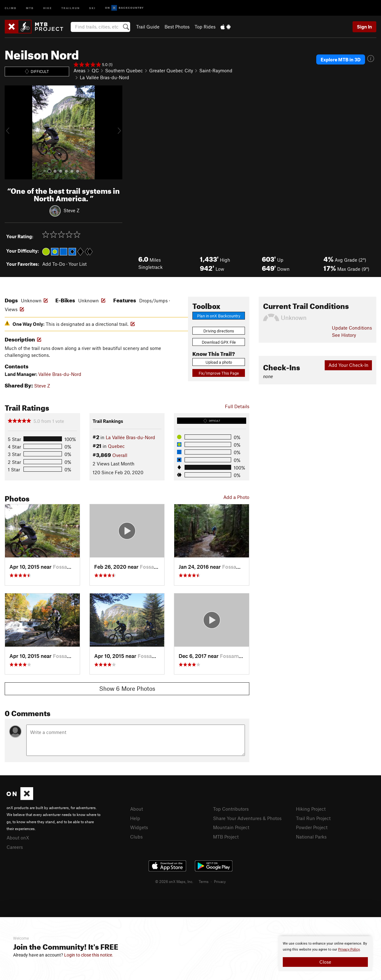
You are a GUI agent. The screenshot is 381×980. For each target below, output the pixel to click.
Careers (15, 847)
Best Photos (177, 27)
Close (325, 962)
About (137, 809)
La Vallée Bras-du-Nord (104, 77)
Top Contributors (231, 809)
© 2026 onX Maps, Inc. (174, 881)
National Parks (311, 837)
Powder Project (312, 827)
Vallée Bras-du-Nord (60, 374)
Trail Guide (148, 27)
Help (135, 818)
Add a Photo (236, 497)
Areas (79, 70)
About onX (18, 838)
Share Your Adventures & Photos (247, 818)
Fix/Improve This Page (219, 373)
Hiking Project (311, 809)
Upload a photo (219, 362)
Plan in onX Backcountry (219, 316)
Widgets (139, 827)
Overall (120, 455)
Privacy (220, 881)
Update (352, 328)
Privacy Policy (349, 949)
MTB (30, 8)
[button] (11, 132)
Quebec (116, 446)
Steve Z (71, 210)
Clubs (136, 837)
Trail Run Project (313, 818)
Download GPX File (219, 342)
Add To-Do (54, 264)
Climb (11, 8)
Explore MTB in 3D (341, 59)
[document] (325, 954)
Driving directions (219, 331)
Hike (48, 8)
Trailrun (71, 8)
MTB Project (226, 837)
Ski (92, 8)
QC (95, 70)
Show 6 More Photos (127, 688)
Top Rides (205, 27)
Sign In (364, 27)
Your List (78, 264)
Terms (204, 881)
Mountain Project (231, 827)
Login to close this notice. (89, 955)
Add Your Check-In (348, 365)
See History (344, 335)
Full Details (237, 406)
